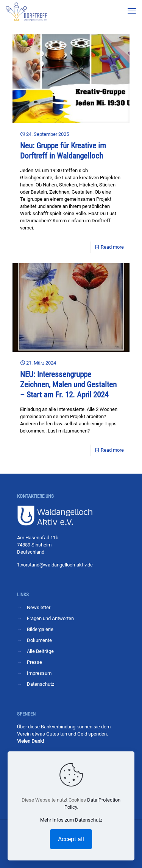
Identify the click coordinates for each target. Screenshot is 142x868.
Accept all (71, 839)
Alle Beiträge (40, 651)
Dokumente (39, 640)
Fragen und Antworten (50, 618)
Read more (112, 247)
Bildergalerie (40, 629)
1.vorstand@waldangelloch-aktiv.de (55, 565)
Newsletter (39, 607)
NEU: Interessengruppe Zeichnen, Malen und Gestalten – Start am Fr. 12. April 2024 (68, 385)
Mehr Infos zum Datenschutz (71, 820)
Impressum (39, 673)
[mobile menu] (132, 11)
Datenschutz (41, 684)
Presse (34, 662)
